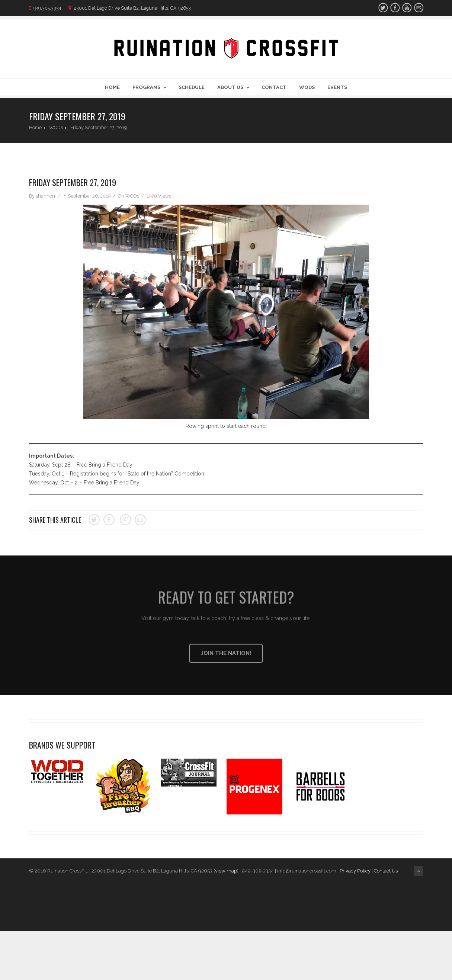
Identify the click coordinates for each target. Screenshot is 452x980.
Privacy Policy (355, 871)
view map (226, 871)
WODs (307, 87)
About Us (235, 87)
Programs (151, 87)
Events (337, 87)
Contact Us (386, 871)
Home (112, 87)
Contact (274, 87)
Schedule (192, 87)
